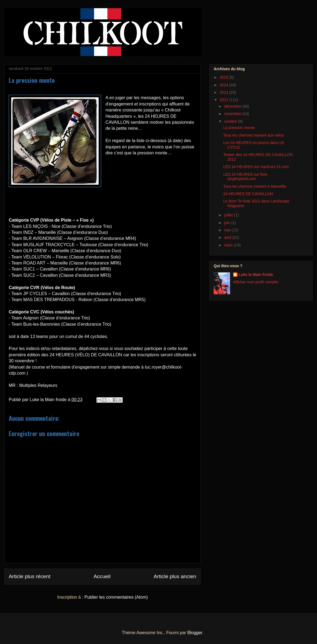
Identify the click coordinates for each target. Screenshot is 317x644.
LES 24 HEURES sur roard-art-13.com (256, 167)
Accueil (102, 576)
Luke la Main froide (256, 275)
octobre (231, 121)
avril (228, 237)
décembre (233, 106)
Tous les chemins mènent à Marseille (255, 186)
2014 (224, 85)
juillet (229, 215)
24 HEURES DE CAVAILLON (248, 194)
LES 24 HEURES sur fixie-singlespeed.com (246, 177)
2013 (224, 92)
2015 (224, 77)
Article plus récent (30, 576)
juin (228, 223)
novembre (233, 114)
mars (229, 245)
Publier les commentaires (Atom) (116, 597)
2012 (224, 100)
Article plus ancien (175, 576)
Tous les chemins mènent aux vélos (253, 135)
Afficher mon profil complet (256, 282)
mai (228, 230)
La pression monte (239, 128)
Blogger (195, 633)
